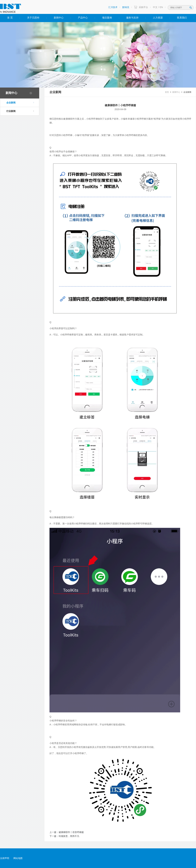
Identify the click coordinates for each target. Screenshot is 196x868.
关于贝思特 (33, 18)
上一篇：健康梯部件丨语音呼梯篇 (67, 832)
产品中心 (83, 18)
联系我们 (182, 18)
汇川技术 (113, 7)
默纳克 (126, 7)
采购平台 (143, 7)
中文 (155, 7)
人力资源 (158, 18)
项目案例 (107, 18)
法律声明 (5, 858)
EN (161, 7)
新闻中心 (59, 18)
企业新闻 (20, 103)
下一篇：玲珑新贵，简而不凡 (64, 836)
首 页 (10, 18)
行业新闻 (20, 111)
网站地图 (18, 858)
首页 (167, 92)
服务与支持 (132, 18)
